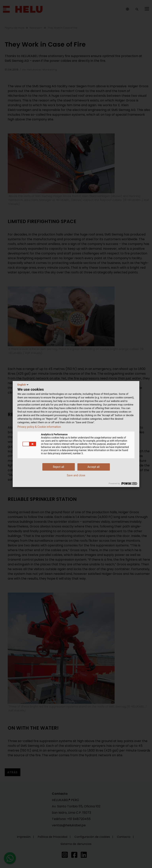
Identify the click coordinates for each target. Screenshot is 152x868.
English (23, 385)
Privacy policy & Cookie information (39, 427)
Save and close (76, 475)
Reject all (58, 467)
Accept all (94, 467)
